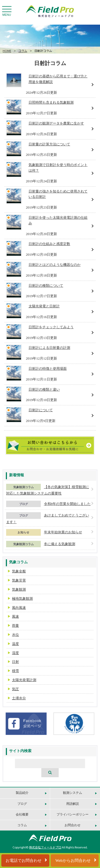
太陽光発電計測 (24, 680)
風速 (15, 616)
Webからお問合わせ (73, 861)
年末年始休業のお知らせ (63, 532)
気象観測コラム (24, 487)
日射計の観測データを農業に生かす (56, 123)
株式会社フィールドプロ (45, 847)
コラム (23, 51)
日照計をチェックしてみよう (51, 327)
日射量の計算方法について (49, 144)
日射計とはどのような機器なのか (55, 265)
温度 (15, 644)
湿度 (15, 653)
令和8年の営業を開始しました (67, 504)
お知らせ (23, 532)
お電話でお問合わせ (24, 861)
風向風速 (19, 608)
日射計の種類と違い (44, 389)
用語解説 (73, 804)
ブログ (24, 504)
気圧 (15, 689)
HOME (7, 51)
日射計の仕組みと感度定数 (49, 244)
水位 (15, 635)
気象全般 (19, 571)
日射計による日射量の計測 (49, 348)
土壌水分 (19, 698)
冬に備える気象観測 (60, 544)
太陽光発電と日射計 (44, 306)
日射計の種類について (46, 286)
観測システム (73, 793)
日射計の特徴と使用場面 (48, 369)
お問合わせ (73, 825)
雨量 (15, 626)
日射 (15, 662)
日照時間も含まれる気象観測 (51, 102)
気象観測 (19, 589)
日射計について (41, 410)
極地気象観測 (22, 599)
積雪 (15, 671)
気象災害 (19, 580)
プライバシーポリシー (73, 814)
